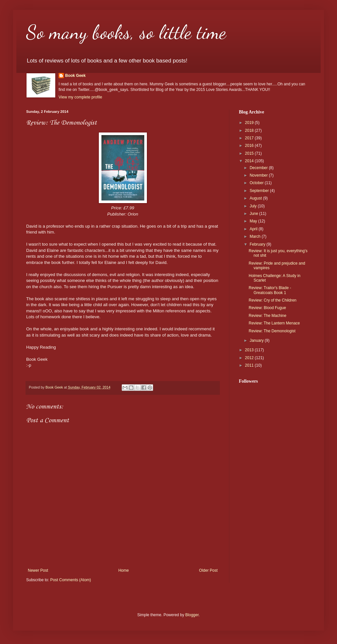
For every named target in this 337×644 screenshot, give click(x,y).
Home (124, 570)
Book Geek (75, 76)
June (254, 214)
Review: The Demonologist (272, 331)
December (259, 168)
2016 (250, 146)
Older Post (208, 570)
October (257, 183)
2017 (250, 138)
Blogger (192, 615)
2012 (250, 358)
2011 (250, 365)
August (256, 198)
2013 (250, 350)
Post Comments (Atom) (71, 580)
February (258, 244)
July (254, 206)
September (260, 191)
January (257, 340)
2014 (250, 161)
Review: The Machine (267, 316)
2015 (250, 153)
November (259, 175)
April (254, 229)
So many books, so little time (126, 32)
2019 (250, 123)
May (254, 221)
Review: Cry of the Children (273, 300)
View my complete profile (80, 97)
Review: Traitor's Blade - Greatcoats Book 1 (270, 290)
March (256, 236)
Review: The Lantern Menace (274, 323)
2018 (250, 131)
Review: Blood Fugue (267, 308)
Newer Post (38, 570)
